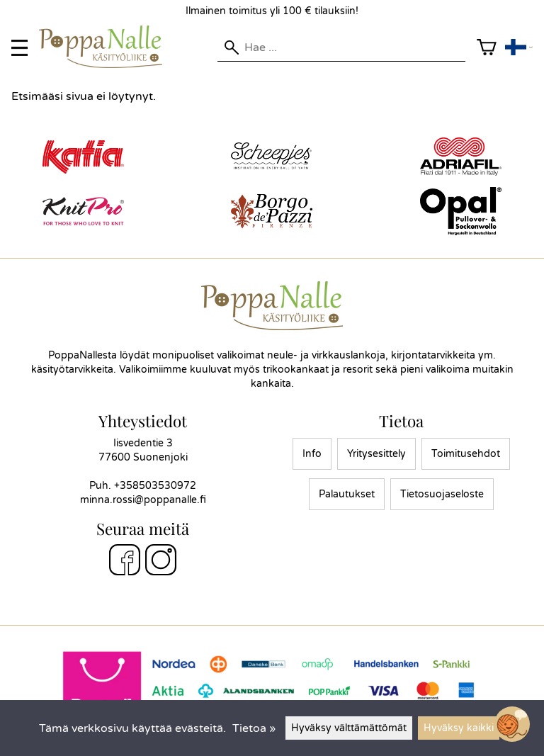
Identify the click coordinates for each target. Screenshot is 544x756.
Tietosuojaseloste (442, 494)
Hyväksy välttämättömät (349, 728)
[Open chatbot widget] (512, 724)
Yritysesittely (376, 454)
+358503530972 (155, 486)
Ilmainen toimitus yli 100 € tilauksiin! (272, 11)
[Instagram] (161, 562)
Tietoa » (254, 728)
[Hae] (341, 47)
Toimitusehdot (466, 454)
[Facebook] (125, 562)
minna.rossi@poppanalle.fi (143, 500)
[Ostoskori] (487, 48)
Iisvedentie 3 (143, 443)
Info (312, 454)
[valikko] (19, 48)
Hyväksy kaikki (459, 728)
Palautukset (347, 494)
